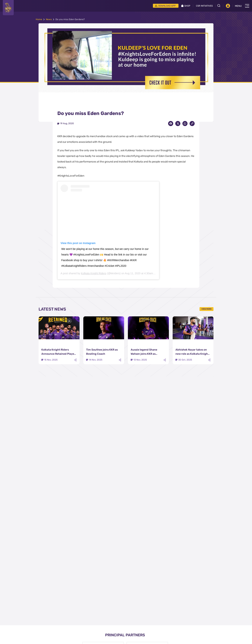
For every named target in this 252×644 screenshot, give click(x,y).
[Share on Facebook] (171, 124)
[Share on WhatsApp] (185, 124)
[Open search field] (220, 6)
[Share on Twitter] (178, 124)
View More (206, 309)
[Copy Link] (192, 124)
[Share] (75, 360)
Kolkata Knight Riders (94, 273)
